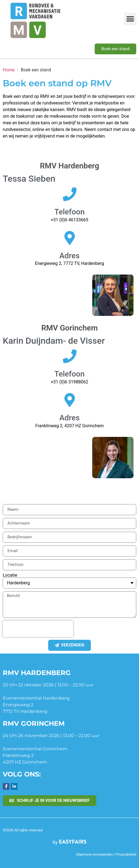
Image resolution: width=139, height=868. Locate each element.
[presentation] (38, 629)
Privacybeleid (126, 854)
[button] (130, 19)
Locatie (10, 575)
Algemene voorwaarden (94, 854)
